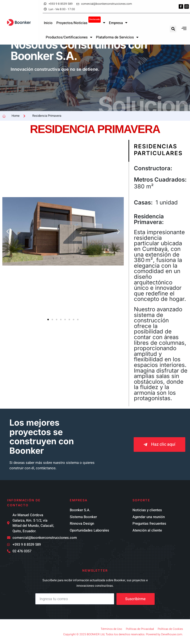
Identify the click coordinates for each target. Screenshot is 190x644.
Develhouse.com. (172, 634)
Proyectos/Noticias (81, 20)
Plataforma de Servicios (117, 36)
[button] (173, 27)
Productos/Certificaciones (69, 36)
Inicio (48, 21)
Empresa (118, 21)
